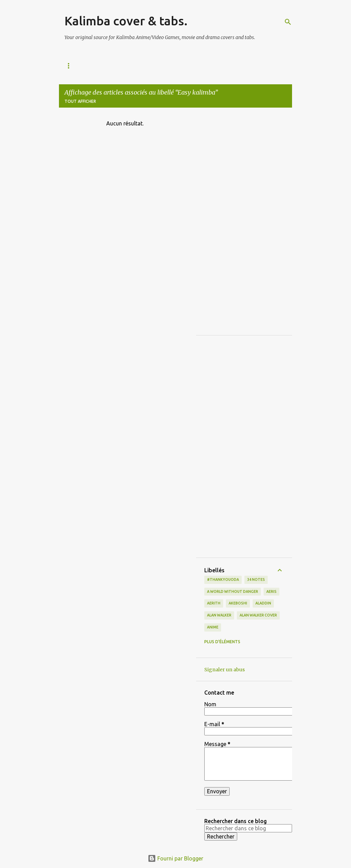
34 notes (256, 579)
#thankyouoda (223, 579)
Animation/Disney (130, 66)
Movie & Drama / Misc (236, 66)
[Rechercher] (288, 22)
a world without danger (233, 591)
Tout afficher (80, 101)
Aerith (214, 603)
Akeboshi (238, 603)
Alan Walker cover (258, 615)
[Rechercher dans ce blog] (248, 828)
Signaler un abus (225, 670)
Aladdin (263, 603)
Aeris (271, 591)
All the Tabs (79, 66)
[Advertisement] (244, 224)
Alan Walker (219, 615)
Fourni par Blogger (175, 858)
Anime (213, 627)
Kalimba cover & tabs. (126, 21)
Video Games (181, 66)
